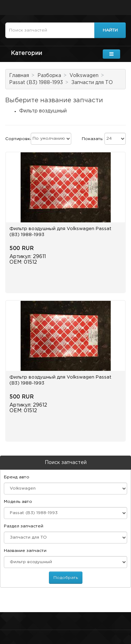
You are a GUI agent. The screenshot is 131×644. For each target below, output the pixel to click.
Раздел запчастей (24, 526)
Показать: (93, 139)
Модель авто (18, 502)
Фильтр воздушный (43, 111)
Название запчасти (25, 551)
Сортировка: (20, 139)
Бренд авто (17, 477)
